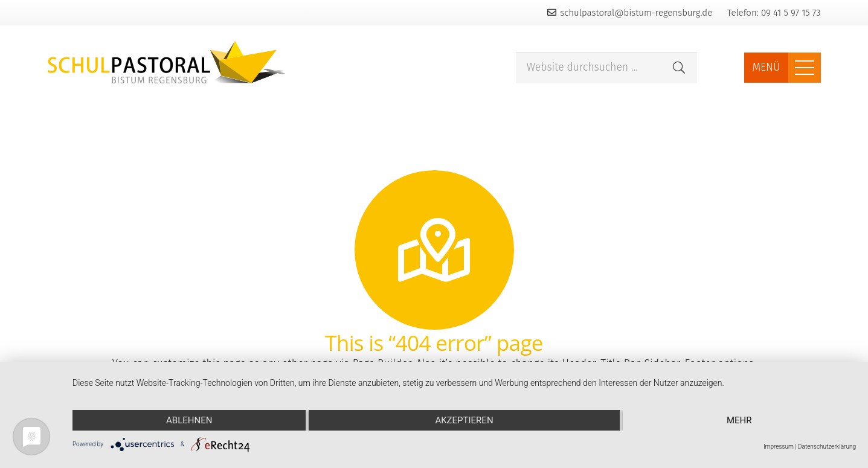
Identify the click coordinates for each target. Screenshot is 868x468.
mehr (739, 420)
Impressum (779, 447)
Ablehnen (189, 420)
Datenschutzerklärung (827, 447)
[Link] (167, 62)
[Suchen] (679, 68)
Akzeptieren (464, 420)
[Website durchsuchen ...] (606, 68)
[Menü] (804, 68)
